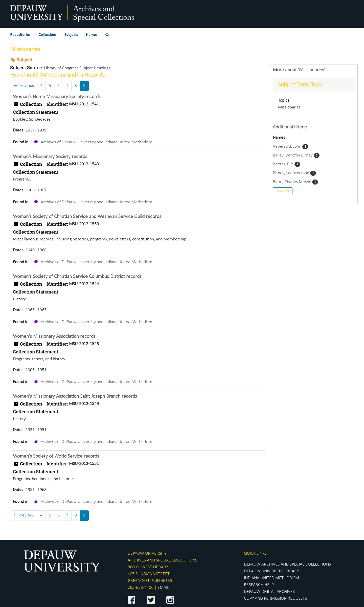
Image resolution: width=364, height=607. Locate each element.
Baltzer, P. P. (284, 164)
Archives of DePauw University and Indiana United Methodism (96, 142)
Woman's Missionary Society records (50, 157)
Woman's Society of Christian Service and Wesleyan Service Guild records (87, 217)
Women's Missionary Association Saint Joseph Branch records (75, 396)
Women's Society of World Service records (56, 456)
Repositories (20, 35)
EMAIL (163, 588)
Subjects (71, 35)
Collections (47, 35)
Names (92, 35)
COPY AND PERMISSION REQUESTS (275, 599)
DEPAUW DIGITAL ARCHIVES (269, 592)
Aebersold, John (288, 147)
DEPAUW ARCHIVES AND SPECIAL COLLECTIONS (287, 564)
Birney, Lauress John (291, 173)
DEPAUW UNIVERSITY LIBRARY (271, 571)
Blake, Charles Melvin (292, 182)
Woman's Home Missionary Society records (57, 97)
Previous (24, 86)
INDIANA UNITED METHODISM (271, 578)
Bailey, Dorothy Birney (293, 155)
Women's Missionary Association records (54, 336)
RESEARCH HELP (259, 585)
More (284, 191)
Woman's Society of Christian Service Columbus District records (77, 277)
